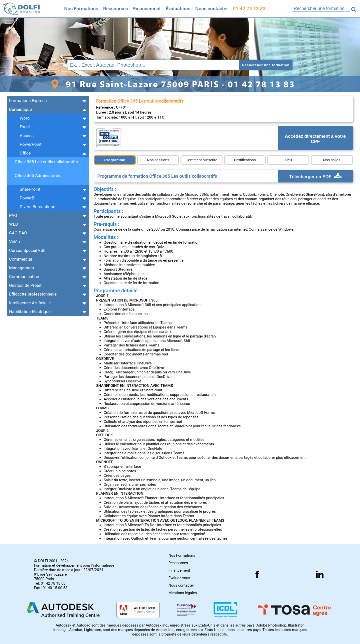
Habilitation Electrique (30, 312)
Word (25, 118)
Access (27, 136)
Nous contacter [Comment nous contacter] (212, 9)
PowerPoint (31, 144)
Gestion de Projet (25, 285)
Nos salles (332, 160)
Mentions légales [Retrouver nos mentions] (183, 593)
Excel (25, 127)
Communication (24, 277)
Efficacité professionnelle (33, 294)
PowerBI (28, 198)
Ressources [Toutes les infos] (116, 9)
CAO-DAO (18, 233)
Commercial (20, 259)
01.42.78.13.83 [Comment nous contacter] (249, 9)
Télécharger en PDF (315, 176)
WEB (13, 224)
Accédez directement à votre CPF (315, 139)
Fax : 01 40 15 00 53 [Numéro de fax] (51, 588)
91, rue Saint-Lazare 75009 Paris (50, 577)
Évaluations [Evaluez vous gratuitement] (178, 9)
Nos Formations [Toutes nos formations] (182, 555)
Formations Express (28, 101)
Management (21, 268)
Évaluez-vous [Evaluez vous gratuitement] (179, 578)
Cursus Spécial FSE (27, 250)
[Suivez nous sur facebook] (257, 574)
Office (25, 153)
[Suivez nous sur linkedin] (320, 574)
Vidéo (14, 242)
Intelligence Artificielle (30, 303)
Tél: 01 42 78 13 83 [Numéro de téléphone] (50, 583)
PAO (13, 215)
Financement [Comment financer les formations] (179, 570)
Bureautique (20, 109)
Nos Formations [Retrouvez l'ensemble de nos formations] (81, 9)
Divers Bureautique (37, 207)
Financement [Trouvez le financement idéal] (147, 9)
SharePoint (30, 189)
